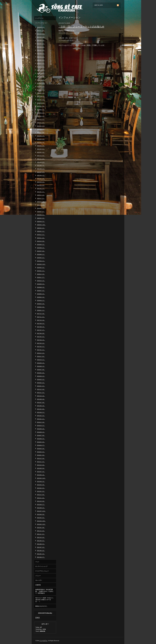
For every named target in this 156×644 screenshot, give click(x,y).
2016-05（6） (41, 373)
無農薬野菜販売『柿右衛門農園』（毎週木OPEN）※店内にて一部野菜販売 (44, 591)
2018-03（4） (41, 304)
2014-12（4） (41, 422)
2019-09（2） (41, 244)
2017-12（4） (41, 314)
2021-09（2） (41, 165)
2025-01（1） (41, 60)
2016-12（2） (41, 353)
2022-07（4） (41, 133)
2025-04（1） (41, 54)
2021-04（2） (41, 182)
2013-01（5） (41, 491)
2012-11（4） (41, 498)
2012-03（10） (41, 521)
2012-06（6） (41, 514)
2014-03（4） (41, 448)
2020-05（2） (41, 218)
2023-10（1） (41, 96)
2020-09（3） (41, 205)
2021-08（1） (41, 169)
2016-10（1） (41, 360)
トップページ (39, 18)
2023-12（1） (41, 90)
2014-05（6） (41, 442)
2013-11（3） (41, 462)
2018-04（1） (41, 300)
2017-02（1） (41, 346)
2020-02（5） (41, 228)
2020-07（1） (41, 211)
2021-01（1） (41, 192)
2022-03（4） (41, 146)
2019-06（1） (41, 254)
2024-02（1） (41, 86)
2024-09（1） (41, 73)
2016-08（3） (41, 366)
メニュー (38, 576)
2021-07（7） (41, 172)
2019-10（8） (41, 241)
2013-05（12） (41, 478)
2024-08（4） (41, 77)
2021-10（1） (41, 162)
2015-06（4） (41, 406)
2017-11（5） (41, 317)
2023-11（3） (41, 93)
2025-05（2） (41, 50)
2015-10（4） (41, 396)
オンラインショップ (41, 566)
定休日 (38, 618)
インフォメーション (41, 23)
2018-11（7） (41, 277)
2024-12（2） (41, 63)
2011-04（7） (41, 557)
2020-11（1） (41, 198)
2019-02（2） (41, 267)
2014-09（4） (41, 429)
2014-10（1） (41, 425)
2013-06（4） (41, 475)
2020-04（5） (41, 221)
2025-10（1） (41, 34)
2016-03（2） (41, 379)
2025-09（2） (41, 37)
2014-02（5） (41, 452)
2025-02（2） (41, 57)
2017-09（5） (41, 323)
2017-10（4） (41, 320)
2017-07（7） (41, 330)
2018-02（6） (41, 307)
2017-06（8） (41, 333)
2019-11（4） (41, 238)
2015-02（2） (41, 416)
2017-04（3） (41, 340)
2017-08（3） (41, 327)
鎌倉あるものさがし (41, 606)
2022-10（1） (41, 126)
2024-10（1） (41, 70)
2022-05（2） (41, 139)
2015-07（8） (41, 402)
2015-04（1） (41, 412)
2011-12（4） (41, 531)
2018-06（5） (41, 294)
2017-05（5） (41, 337)
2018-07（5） (41, 290)
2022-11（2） (41, 123)
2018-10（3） (41, 281)
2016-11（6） (41, 356)
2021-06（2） (41, 175)
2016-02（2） (41, 383)
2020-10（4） (41, 202)
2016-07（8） (41, 369)
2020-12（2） (41, 195)
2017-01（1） (41, 350)
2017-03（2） (41, 343)
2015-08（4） (41, 399)
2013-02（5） (41, 488)
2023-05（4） (41, 106)
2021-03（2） (41, 185)
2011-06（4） (41, 551)
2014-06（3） (41, 439)
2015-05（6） (41, 409)
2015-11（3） (41, 393)
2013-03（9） (41, 485)
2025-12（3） (41, 30)
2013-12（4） (41, 458)
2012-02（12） (41, 524)
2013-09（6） (41, 468)
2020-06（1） (41, 215)
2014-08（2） (41, 432)
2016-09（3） (41, 363)
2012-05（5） (41, 518)
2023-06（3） (41, 103)
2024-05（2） (41, 83)
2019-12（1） (41, 235)
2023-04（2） (41, 109)
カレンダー (39, 580)
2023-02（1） (41, 116)
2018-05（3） (41, 297)
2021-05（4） (41, 179)
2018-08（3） (41, 287)
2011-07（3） (41, 547)
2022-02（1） (41, 149)
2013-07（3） (41, 472)
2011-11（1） (41, 534)
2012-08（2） (41, 508)
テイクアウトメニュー (42, 571)
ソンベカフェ (43, 641)
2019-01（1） (41, 271)
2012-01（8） (41, 527)
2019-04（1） (41, 261)
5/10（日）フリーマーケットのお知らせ (81, 27)
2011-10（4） (41, 537)
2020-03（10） (41, 225)
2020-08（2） (41, 208)
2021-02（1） (41, 188)
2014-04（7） (41, 445)
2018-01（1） (41, 310)
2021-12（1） (41, 156)
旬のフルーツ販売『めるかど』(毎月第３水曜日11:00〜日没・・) (45, 600)
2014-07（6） (41, 435)
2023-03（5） (41, 113)
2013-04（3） (41, 481)
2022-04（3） (41, 142)
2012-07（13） (41, 511)
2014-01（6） (41, 455)
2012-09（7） (41, 504)
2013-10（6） (41, 465)
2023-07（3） (41, 100)
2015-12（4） (41, 389)
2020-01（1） (41, 231)
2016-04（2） (41, 376)
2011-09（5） (41, 541)
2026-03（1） (41, 27)
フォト (37, 562)
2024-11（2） (41, 67)
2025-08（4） (41, 40)
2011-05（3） (41, 554)
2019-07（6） (41, 251)
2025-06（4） (41, 47)
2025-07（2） (41, 44)
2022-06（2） (41, 136)
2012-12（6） (41, 495)
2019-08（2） (41, 248)
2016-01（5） (41, 386)
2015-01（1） (41, 419)
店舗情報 (38, 585)
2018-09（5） (41, 284)
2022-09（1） (41, 129)
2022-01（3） (41, 152)
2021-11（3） (41, 159)
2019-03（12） (41, 264)
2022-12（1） (41, 119)
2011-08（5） (41, 544)
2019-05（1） (41, 258)
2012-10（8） (41, 501)
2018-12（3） (41, 274)
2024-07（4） (41, 80)
